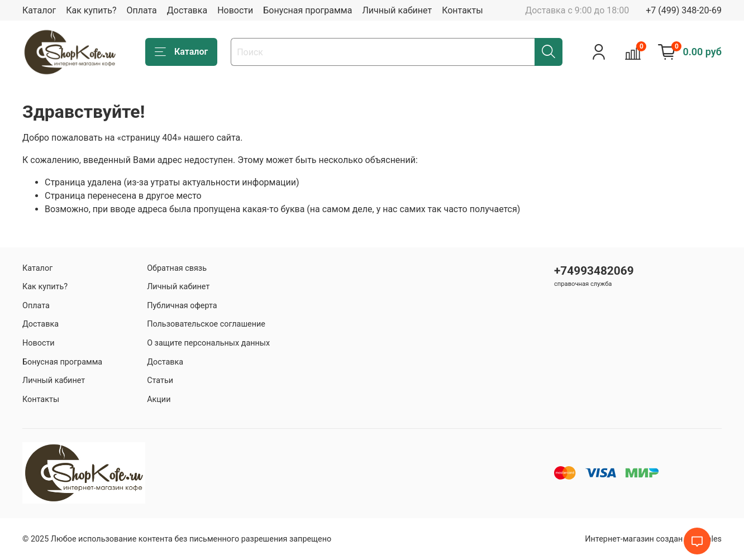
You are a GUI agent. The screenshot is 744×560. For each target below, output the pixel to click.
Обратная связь (177, 268)
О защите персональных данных (208, 343)
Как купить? (91, 10)
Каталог (39, 10)
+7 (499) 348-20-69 (684, 10)
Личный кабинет (397, 10)
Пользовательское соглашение (206, 324)
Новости (235, 10)
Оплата (141, 10)
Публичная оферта (182, 306)
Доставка (187, 10)
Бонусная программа (307, 10)
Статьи (160, 380)
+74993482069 (594, 271)
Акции (159, 399)
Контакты (462, 10)
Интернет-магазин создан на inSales (653, 539)
